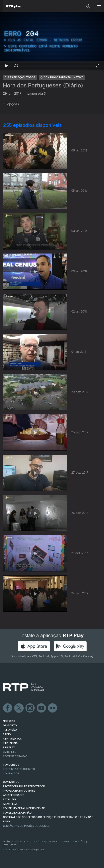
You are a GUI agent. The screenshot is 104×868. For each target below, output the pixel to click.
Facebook (8, 708)
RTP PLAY (9, 747)
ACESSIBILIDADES (14, 795)
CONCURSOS (11, 765)
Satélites (10, 799)
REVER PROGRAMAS (15, 756)
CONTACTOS (11, 782)
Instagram (30, 708)
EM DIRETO (10, 752)
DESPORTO (10, 725)
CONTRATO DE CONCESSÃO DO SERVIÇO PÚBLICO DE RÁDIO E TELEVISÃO (48, 817)
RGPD (6, 821)
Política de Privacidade (17, 842)
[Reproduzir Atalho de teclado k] (6, 66)
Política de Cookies (45, 842)
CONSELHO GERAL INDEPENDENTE (24, 808)
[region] (52, 41)
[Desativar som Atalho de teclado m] (16, 66)
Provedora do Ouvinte (19, 791)
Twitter (19, 708)
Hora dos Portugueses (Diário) (43, 85)
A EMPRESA (10, 804)
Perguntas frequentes (19, 769)
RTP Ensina (10, 743)
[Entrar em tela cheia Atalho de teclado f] (98, 66)
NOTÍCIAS (9, 721)
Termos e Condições (73, 842)
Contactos (11, 773)
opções (11, 104)
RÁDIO (7, 734)
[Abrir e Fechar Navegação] (99, 7)
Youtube (41, 708)
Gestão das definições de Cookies (26, 826)
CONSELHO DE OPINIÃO (17, 813)
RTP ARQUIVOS (12, 739)
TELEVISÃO (10, 730)
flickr (53, 708)
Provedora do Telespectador (24, 786)
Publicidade (10, 845)
